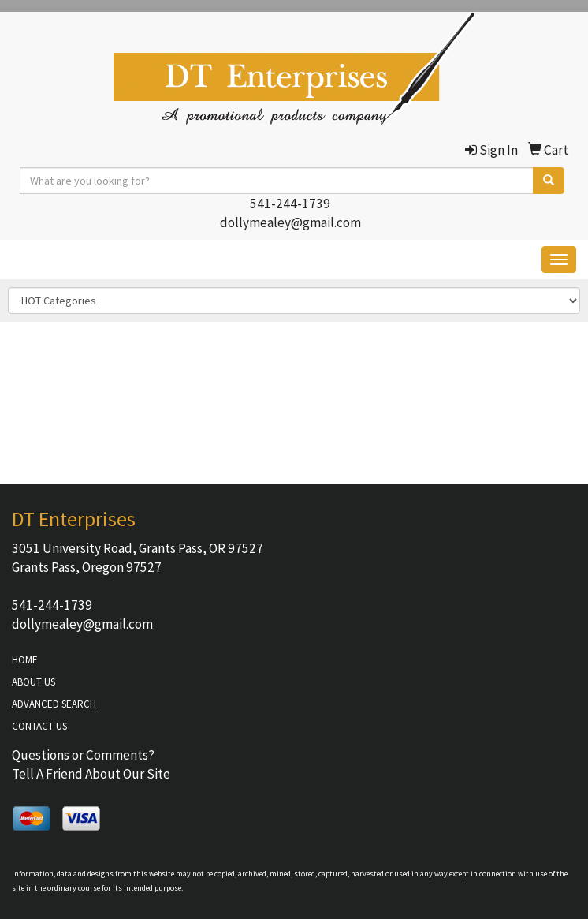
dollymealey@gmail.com (290, 222)
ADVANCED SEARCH (54, 704)
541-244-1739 (290, 204)
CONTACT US (39, 726)
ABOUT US (33, 682)
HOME (25, 660)
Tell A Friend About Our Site (91, 774)
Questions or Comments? (83, 755)
